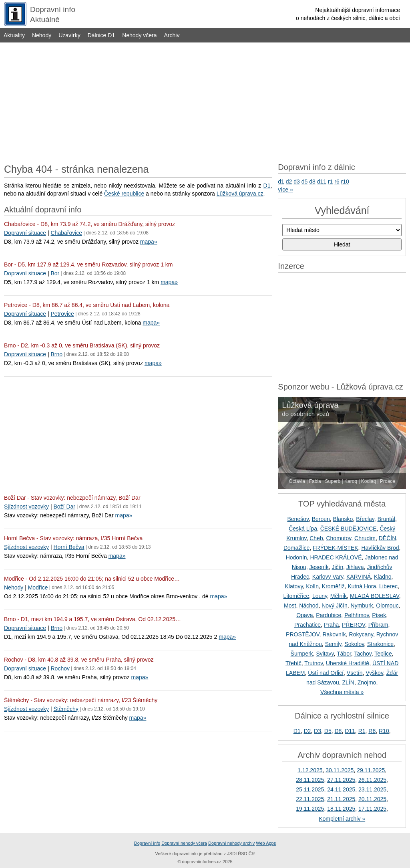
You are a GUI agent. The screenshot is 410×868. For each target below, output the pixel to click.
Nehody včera (139, 35)
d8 (312, 182)
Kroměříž (333, 586)
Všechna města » (342, 692)
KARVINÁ (359, 577)
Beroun (321, 519)
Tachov (363, 654)
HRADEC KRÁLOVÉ (336, 557)
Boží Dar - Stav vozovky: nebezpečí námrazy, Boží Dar (72, 498)
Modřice (38, 587)
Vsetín (355, 673)
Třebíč (293, 663)
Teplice (383, 654)
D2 (307, 731)
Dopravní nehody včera (184, 843)
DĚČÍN (388, 538)
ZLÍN (348, 682)
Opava (304, 615)
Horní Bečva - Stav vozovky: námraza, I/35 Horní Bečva (73, 538)
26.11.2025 (372, 780)
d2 (289, 182)
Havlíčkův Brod (380, 548)
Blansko (343, 519)
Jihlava (355, 567)
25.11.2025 (310, 789)
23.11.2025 (372, 789)
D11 (350, 731)
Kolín (312, 586)
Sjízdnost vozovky (26, 507)
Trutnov (314, 663)
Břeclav (365, 519)
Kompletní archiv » (342, 819)
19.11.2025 (310, 809)
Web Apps (266, 843)
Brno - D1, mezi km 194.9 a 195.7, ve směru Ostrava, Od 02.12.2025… (92, 619)
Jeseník (319, 567)
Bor (55, 273)
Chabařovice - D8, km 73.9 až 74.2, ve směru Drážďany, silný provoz (89, 224)
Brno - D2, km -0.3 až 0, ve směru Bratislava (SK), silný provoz (82, 345)
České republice (124, 194)
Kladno (383, 577)
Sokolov (354, 644)
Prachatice (307, 625)
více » (285, 190)
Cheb (316, 538)
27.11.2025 (341, 780)
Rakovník (334, 634)
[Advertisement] (205, 101)
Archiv (172, 35)
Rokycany (361, 634)
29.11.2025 (371, 770)
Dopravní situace (25, 233)
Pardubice (329, 615)
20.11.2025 (372, 799)
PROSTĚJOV (303, 634)
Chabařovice (66, 233)
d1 (281, 182)
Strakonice (380, 644)
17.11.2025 (372, 809)
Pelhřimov (357, 615)
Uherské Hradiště (348, 663)
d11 (322, 182)
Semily (333, 644)
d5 (305, 182)
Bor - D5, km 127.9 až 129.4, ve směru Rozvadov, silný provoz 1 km (88, 264)
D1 (267, 186)
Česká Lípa (303, 529)
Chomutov (339, 538)
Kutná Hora (362, 586)
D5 (328, 731)
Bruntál (386, 519)
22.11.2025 (310, 799)
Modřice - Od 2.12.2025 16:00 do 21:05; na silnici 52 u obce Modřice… (92, 579)
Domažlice (296, 548)
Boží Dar (64, 507)
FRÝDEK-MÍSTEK (336, 548)
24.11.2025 (341, 789)
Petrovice (62, 314)
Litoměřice (296, 596)
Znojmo (367, 682)
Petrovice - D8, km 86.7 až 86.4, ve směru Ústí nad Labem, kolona (87, 305)
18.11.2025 (341, 809)
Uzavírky (69, 35)
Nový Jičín (335, 606)
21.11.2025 (341, 799)
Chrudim (365, 538)
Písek (379, 615)
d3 (297, 182)
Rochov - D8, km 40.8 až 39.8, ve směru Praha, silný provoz (79, 660)
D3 (318, 731)
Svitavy (325, 654)
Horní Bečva (69, 547)
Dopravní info (147, 843)
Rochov (60, 668)
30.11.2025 (340, 770)
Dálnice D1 (101, 35)
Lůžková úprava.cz (240, 194)
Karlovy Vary (328, 577)
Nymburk (362, 606)
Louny (320, 596)
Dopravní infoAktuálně (53, 14)
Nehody (42, 35)
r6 (337, 182)
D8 (338, 731)
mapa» (149, 242)
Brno (56, 354)
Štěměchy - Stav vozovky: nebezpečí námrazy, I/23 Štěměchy (81, 700)
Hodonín (296, 557)
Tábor (344, 654)
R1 (362, 731)
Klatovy (294, 586)
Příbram (378, 625)
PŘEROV (354, 625)
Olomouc (387, 606)
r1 (330, 182)
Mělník (339, 596)
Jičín (337, 567)
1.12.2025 (310, 770)
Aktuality (14, 35)
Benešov (298, 519)
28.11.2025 (310, 780)
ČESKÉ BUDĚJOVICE (349, 529)
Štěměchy (66, 709)
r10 (345, 182)
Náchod (309, 606)
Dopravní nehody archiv (231, 843)
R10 (384, 731)
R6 (372, 731)
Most (290, 606)
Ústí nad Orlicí (326, 673)
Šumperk (302, 654)
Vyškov (374, 673)
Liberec (388, 586)
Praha (331, 625)
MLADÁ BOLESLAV (375, 596)
